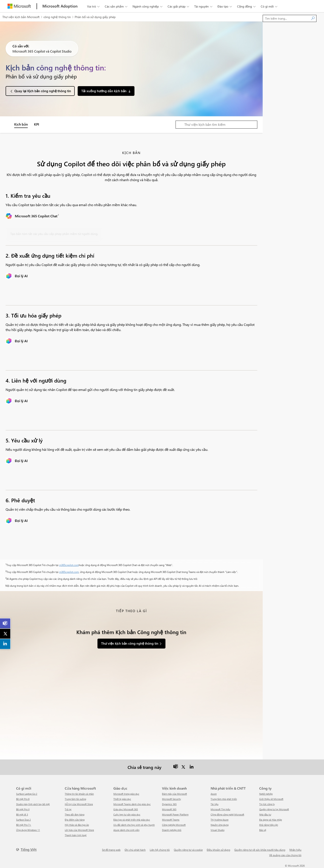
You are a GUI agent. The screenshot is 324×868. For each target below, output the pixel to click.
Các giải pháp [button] (179, 6)
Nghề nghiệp (266, 794)
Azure (214, 794)
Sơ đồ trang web (111, 850)
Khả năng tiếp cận (269, 825)
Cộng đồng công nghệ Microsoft (227, 814)
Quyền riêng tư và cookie (188, 850)
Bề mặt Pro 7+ (24, 825)
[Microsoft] (19, 6)
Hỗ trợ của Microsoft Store (79, 804)
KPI (37, 124)
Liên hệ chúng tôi (160, 850)
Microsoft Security (171, 799)
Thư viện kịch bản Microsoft (21, 17)
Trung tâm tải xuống (75, 799)
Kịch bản (21, 124)
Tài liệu (214, 804)
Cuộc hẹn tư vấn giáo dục (127, 814)
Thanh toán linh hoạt (76, 835)
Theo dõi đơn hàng (75, 814)
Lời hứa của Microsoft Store (79, 830)
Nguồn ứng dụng (220, 825)
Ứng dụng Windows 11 (28, 830)
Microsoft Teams (171, 820)
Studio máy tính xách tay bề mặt (33, 804)
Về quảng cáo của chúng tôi (285, 855)
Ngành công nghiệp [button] (148, 6)
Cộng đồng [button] (247, 6)
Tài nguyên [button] (204, 6)
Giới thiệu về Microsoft (271, 799)
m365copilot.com (69, 565)
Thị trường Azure (220, 820)
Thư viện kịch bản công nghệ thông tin (130, 643)
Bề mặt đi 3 (22, 814)
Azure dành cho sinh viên (126, 830)
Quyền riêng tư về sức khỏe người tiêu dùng (260, 850)
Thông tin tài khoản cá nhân (79, 794)
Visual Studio (218, 830)
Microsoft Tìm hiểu (220, 809)
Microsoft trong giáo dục (126, 794)
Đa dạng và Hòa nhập (271, 820)
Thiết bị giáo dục (122, 799)
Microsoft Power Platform (175, 814)
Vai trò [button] (94, 6)
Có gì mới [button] (269, 6)
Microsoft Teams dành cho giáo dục (132, 804)
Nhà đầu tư (265, 814)
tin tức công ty (267, 804)
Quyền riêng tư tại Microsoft (274, 809)
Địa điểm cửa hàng (75, 820)
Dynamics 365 (169, 804)
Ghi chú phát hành (135, 850)
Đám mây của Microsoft (174, 794)
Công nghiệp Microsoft (174, 825)
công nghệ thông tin (57, 17)
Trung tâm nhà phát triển (224, 799)
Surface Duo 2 (23, 820)
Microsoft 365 (169, 809)
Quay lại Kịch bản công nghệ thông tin (43, 91)
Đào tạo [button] (225, 6)
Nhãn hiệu (295, 850)
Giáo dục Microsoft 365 (126, 809)
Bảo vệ (263, 830)
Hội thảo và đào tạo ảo (77, 825)
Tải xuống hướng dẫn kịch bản (104, 91)
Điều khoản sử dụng (218, 850)
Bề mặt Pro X (23, 809)
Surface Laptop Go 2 (27, 794)
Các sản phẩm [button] (116, 6)
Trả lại (68, 809)
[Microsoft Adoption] (60, 6)
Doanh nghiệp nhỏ (172, 830)
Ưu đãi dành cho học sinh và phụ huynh (134, 825)
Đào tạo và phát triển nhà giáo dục (132, 820)
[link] (5, 623)
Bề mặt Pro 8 (23, 799)
